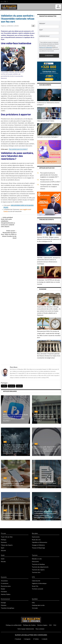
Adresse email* (44, 36)
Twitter (4, 386)
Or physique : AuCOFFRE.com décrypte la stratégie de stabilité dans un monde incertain (49, 282)
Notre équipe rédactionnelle (26, 629)
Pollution (4, 605)
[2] (49, 152)
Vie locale (35, 608)
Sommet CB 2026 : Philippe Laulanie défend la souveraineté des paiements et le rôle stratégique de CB (49, 239)
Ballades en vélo (37, 559)
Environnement (5, 599)
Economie (4, 542)
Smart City (35, 586)
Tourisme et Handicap (38, 564)
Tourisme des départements (40, 567)
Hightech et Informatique (39, 583)
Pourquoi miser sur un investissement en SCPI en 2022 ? (50, 181)
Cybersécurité (36, 581)
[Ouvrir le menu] (58, 7)
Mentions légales (42, 625)
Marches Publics (6, 594)
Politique (4, 540)
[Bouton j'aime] (33, 26)
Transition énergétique (8, 608)
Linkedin (44, 639)
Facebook (12, 386)
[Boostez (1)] (49, 204)
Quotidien (35, 599)
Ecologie (3, 603)
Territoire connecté (37, 589)
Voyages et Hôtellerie (38, 545)
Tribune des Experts (7, 545)
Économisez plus (6, 586)
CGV (50, 625)
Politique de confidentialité (14, 625)
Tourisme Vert (36, 572)
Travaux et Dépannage (38, 548)
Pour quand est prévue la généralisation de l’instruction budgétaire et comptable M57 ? (49, 175)
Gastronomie (36, 537)
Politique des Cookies (29, 625)
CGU (55, 625)
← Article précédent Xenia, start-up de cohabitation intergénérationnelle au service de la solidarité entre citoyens (8, 222)
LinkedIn (19, 386)
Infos (33, 603)
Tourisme (35, 555)
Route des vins (36, 540)
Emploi (3, 589)
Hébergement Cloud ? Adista (46, 121)
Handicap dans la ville (38, 605)
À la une (3, 533)
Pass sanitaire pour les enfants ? (18, 149)
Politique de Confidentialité (46, 47)
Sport (3, 548)
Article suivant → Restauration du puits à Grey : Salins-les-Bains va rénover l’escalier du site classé (9, 234)
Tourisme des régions (38, 570)
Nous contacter (40, 629)
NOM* (41, 30)
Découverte (35, 562)
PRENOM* (42, 24)
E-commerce (5, 583)
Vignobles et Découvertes (40, 542)
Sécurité (3, 551)
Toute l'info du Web (7, 537)
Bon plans (35, 533)
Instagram (27, 639)
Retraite (3, 562)
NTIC (33, 577)
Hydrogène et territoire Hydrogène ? (48, 137)
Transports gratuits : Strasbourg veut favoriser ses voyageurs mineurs (50, 187)
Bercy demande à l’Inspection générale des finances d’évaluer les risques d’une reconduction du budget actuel (49, 356)
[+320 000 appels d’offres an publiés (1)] (49, 71)
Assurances (4, 581)
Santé (3, 559)
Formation (4, 592)
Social (3, 555)
